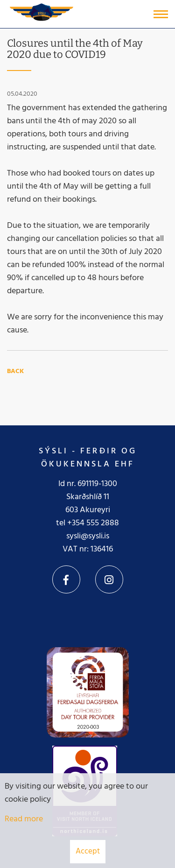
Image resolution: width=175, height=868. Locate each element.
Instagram (109, 579)
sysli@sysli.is (88, 536)
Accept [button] (88, 851)
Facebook (66, 579)
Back (15, 371)
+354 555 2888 (93, 523)
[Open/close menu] (161, 14)
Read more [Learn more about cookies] (24, 819)
